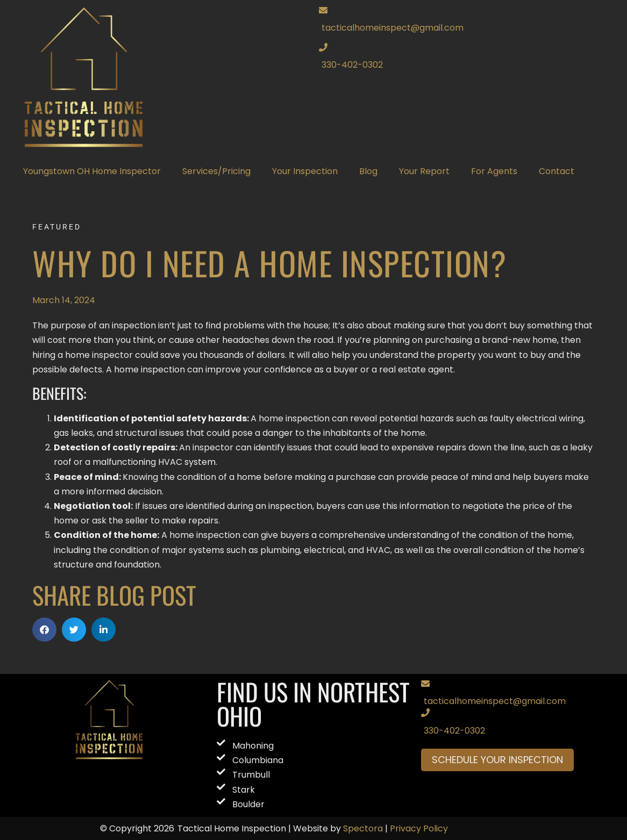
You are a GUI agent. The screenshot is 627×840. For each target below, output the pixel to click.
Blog (368, 171)
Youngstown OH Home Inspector (92, 171)
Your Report (424, 171)
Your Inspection (305, 171)
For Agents (494, 171)
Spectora (363, 828)
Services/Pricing (216, 171)
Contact (557, 171)
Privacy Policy (419, 828)
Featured (57, 227)
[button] (44, 630)
